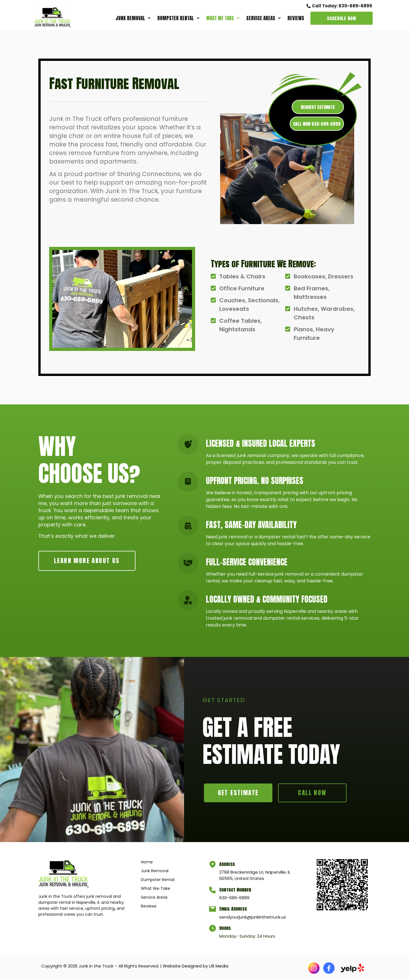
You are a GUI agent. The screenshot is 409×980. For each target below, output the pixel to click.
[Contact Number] (213, 891)
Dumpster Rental (178, 18)
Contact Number (236, 890)
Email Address (234, 909)
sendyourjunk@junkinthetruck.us (253, 918)
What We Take (223, 18)
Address (228, 865)
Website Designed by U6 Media (196, 966)
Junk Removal (133, 18)
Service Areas (263, 18)
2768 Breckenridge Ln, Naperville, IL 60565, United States (256, 876)
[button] (133, 18)
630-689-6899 (235, 899)
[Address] (213, 865)
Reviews (296, 18)
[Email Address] (213, 910)
